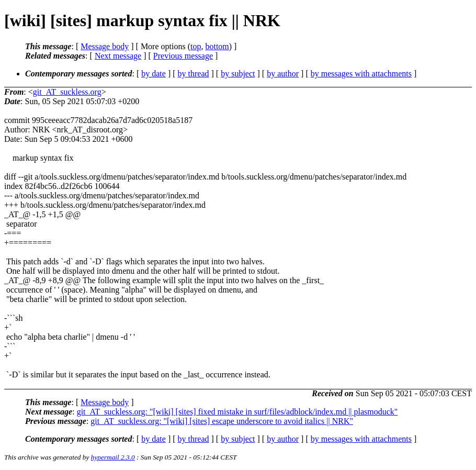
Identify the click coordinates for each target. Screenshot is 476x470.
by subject (238, 74)
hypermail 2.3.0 (113, 457)
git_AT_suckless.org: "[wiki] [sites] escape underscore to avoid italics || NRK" (222, 421)
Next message (118, 56)
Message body (105, 46)
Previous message (183, 56)
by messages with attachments (361, 74)
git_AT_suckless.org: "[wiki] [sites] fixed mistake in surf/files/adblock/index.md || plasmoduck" (237, 412)
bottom (217, 46)
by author (283, 74)
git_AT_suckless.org (67, 92)
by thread (194, 74)
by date (154, 74)
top (196, 46)
